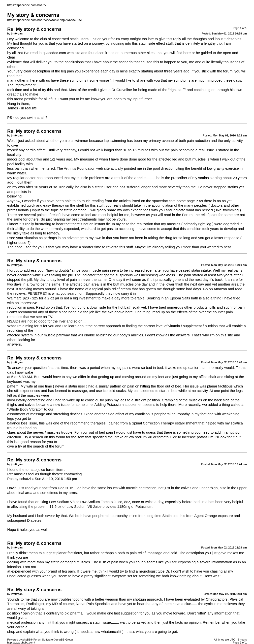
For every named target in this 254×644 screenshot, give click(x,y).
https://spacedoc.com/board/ (27, 5)
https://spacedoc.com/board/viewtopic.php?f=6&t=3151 (45, 20)
